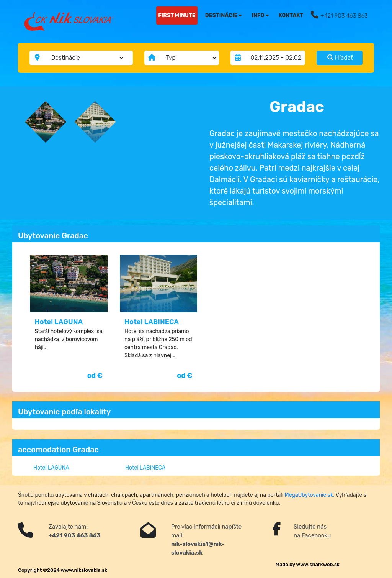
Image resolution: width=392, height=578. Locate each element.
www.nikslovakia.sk (84, 570)
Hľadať (340, 58)
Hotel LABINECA (152, 322)
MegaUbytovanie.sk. (310, 495)
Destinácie (224, 16)
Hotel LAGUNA (59, 322)
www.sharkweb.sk (318, 564)
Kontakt (291, 16)
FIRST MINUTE (177, 16)
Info (260, 16)
